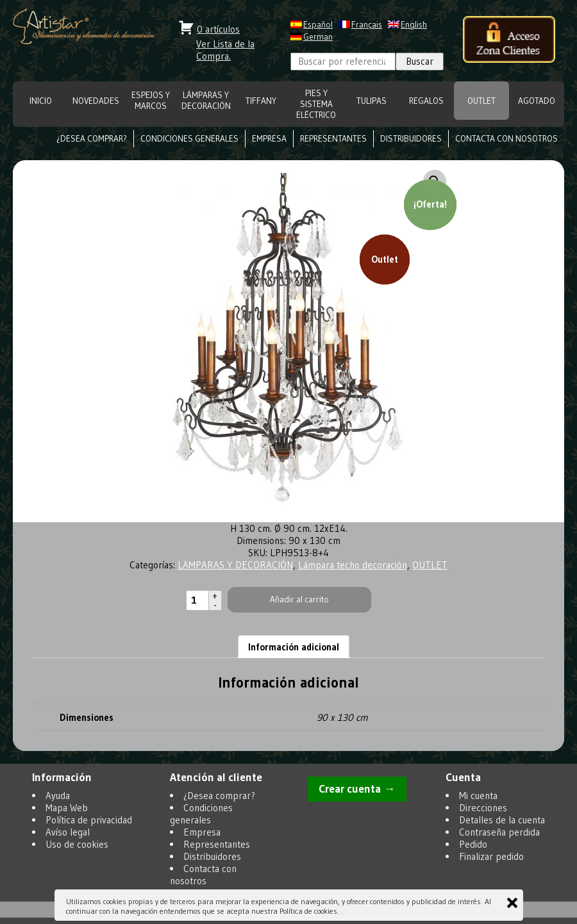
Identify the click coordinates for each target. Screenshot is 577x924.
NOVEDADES (96, 101)
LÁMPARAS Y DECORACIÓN (206, 101)
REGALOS (426, 101)
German (318, 37)
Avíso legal (68, 832)
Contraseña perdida (499, 832)
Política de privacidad (89, 820)
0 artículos (218, 29)
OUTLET (481, 101)
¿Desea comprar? (92, 139)
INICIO (41, 101)
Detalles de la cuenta (502, 820)
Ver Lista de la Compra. (225, 50)
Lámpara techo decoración (353, 565)
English (414, 25)
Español (318, 25)
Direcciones (483, 808)
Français (367, 25)
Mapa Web (67, 808)
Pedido (473, 844)
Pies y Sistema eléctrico (316, 104)
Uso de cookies (77, 844)
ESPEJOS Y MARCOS (151, 101)
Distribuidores (411, 139)
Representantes (333, 139)
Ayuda (58, 796)
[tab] (294, 647)
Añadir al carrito (299, 599)
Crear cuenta (350, 789)
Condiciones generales (189, 139)
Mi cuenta (478, 796)
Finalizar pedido (491, 856)
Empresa (269, 139)
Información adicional (294, 647)
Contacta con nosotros (506, 139)
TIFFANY (261, 101)
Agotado (537, 101)
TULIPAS (372, 101)
